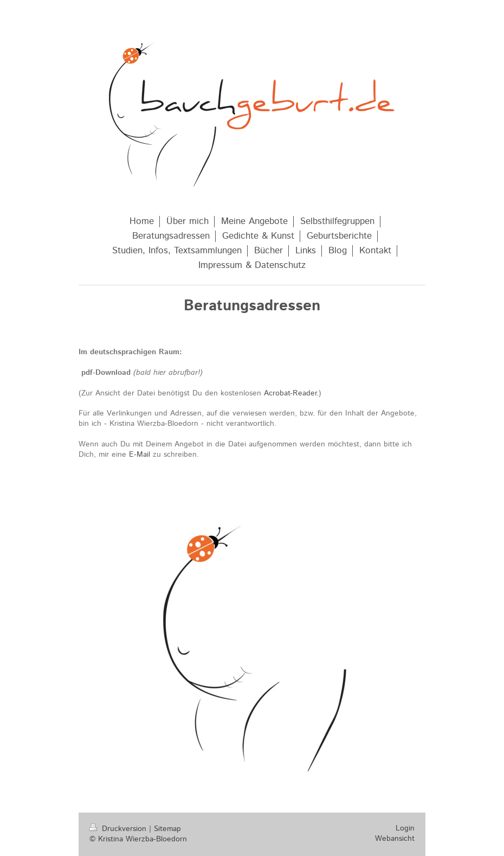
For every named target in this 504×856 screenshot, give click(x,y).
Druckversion (119, 829)
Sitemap (167, 829)
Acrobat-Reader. (291, 393)
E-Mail (140, 455)
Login (405, 828)
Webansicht (395, 839)
